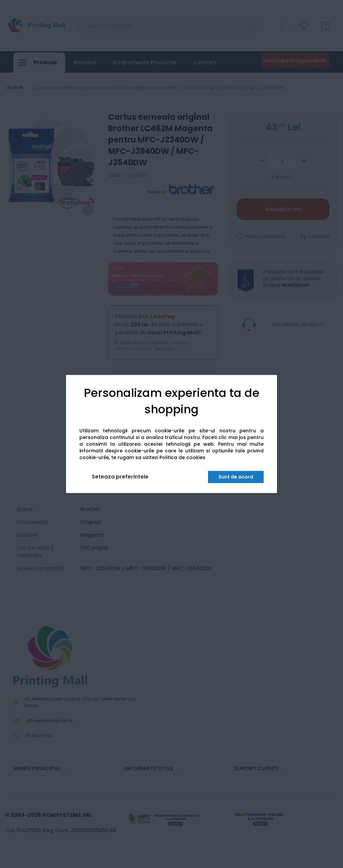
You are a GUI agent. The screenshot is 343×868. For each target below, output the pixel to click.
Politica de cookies (182, 458)
